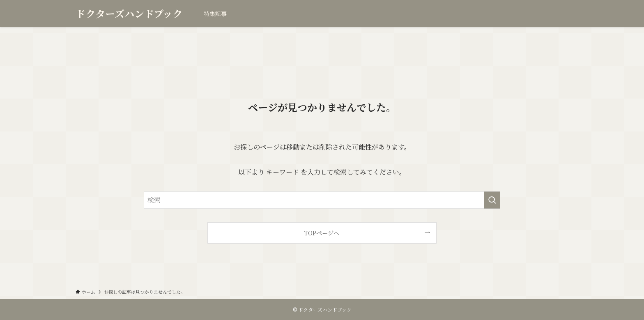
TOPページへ (322, 233)
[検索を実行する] (492, 200)
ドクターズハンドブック (129, 14)
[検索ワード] (322, 200)
